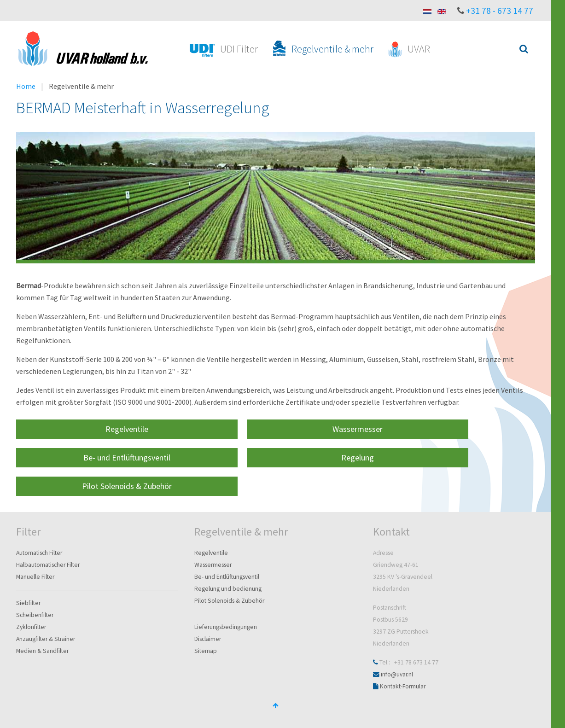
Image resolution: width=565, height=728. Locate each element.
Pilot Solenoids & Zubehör (127, 486)
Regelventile (127, 429)
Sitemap (206, 651)
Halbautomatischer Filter (48, 565)
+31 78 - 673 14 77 (500, 11)
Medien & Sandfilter (42, 651)
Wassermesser (358, 429)
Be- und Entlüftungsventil (127, 457)
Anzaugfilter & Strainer (46, 639)
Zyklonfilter (31, 627)
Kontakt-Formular (403, 686)
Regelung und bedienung (228, 589)
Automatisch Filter (39, 553)
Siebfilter (28, 603)
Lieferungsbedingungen (226, 627)
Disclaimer (208, 639)
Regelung (358, 457)
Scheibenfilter (35, 615)
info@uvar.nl (397, 674)
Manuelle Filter (35, 577)
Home (26, 86)
